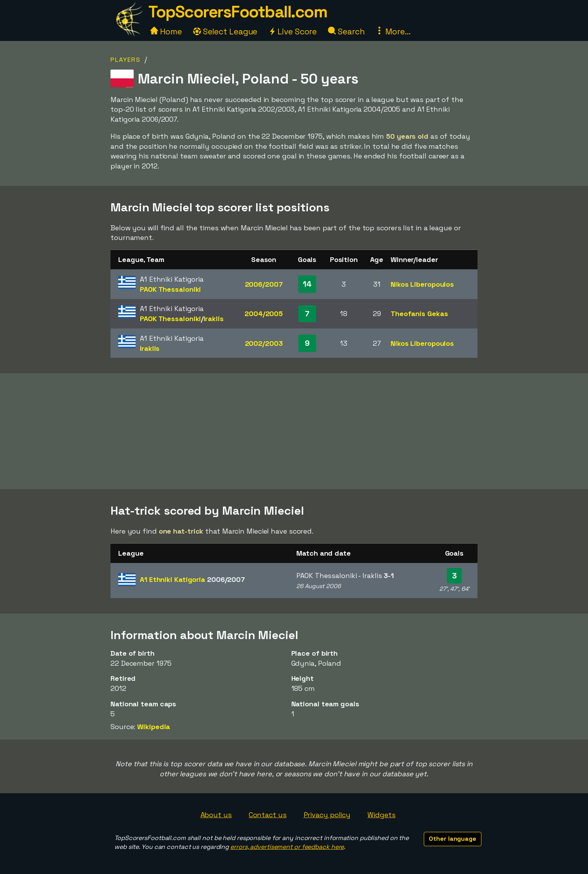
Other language (453, 839)
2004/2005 (264, 314)
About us (216, 815)
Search (346, 31)
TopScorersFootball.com (238, 12)
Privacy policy (327, 815)
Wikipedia (154, 727)
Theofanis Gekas (419, 314)
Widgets (381, 815)
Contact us (268, 815)
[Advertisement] (294, 431)
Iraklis (213, 319)
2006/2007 (264, 284)
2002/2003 (264, 343)
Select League (225, 31)
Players (126, 60)
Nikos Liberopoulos (422, 284)
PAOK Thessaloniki (170, 289)
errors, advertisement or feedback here (287, 847)
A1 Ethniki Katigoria (192, 579)
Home (166, 31)
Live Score (293, 31)
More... (393, 31)
